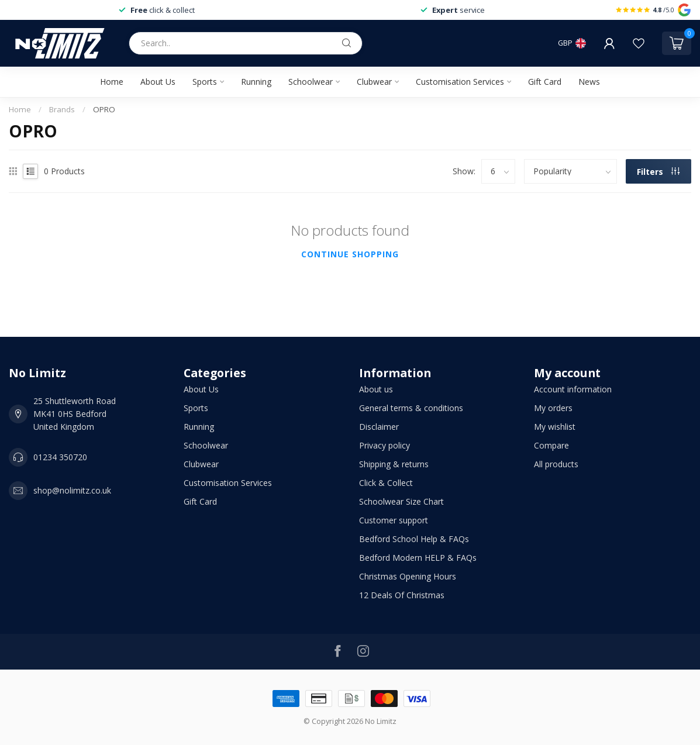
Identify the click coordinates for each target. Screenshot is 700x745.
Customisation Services (460, 82)
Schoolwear (311, 82)
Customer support (394, 520)
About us (376, 389)
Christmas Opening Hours (408, 576)
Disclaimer (379, 427)
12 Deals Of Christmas (402, 595)
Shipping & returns (394, 464)
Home (112, 82)
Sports (205, 82)
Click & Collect (386, 483)
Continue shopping (350, 254)
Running (256, 82)
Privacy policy (385, 445)
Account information (573, 389)
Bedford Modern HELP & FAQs (418, 558)
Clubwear (374, 82)
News (589, 82)
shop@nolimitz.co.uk (72, 490)
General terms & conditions (411, 408)
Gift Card (545, 82)
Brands (62, 109)
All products (556, 464)
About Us (158, 82)
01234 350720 (60, 457)
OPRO (104, 109)
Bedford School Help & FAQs (414, 539)
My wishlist (555, 427)
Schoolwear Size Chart (401, 501)
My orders (553, 408)
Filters (658, 172)
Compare (551, 445)
